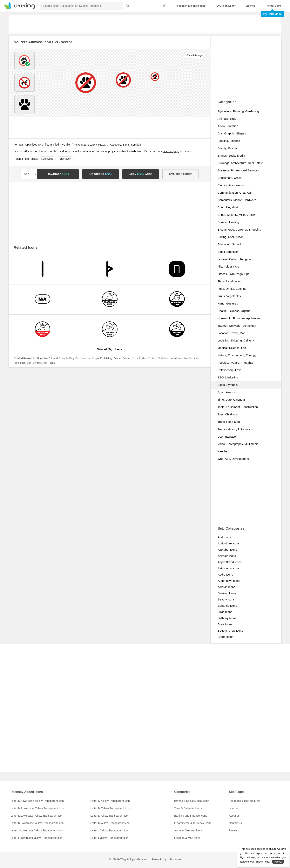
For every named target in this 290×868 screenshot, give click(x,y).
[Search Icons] (81, 6)
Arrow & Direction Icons (188, 830)
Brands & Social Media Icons (192, 801)
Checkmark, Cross (229, 178)
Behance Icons (227, 606)
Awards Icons (226, 587)
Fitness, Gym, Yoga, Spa (234, 274)
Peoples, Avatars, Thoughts (235, 363)
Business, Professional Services (238, 170)
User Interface (227, 437)
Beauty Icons (226, 599)
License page (171, 151)
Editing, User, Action (231, 237)
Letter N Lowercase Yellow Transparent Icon (37, 801)
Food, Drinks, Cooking (232, 289)
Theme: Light (273, 6)
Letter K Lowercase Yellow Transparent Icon (37, 823)
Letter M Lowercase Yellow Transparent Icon (37, 808)
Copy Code (141, 174)
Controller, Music (228, 207)
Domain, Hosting (228, 222)
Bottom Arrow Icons (230, 631)
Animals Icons (227, 556)
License (250, 6)
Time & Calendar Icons (188, 808)
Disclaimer (176, 859)
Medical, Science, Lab (232, 348)
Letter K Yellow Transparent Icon (110, 823)
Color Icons (47, 159)
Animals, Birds (227, 119)
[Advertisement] (145, 24)
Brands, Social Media (231, 156)
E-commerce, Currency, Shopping (239, 230)
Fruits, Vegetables (229, 296)
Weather (223, 451)
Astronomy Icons (229, 568)
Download (58, 174)
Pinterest (234, 830)
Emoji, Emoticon (228, 252)
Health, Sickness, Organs (234, 311)
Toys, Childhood (228, 414)
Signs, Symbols (132, 145)
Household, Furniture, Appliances (239, 318)
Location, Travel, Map (231, 333)
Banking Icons (227, 593)
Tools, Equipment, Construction (238, 407)
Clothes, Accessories (231, 185)
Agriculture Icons (229, 543)
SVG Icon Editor (226, 6)
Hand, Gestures (228, 303)
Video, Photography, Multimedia (238, 444)
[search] (128, 6)
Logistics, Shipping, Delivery (236, 340)
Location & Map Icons (187, 838)
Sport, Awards (227, 392)
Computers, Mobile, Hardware (237, 200)
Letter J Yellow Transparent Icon (110, 830)
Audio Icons (225, 574)
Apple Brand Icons (230, 562)
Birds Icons (225, 612)
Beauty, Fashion (228, 148)
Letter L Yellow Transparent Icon (110, 816)
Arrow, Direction (228, 126)
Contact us (235, 823)
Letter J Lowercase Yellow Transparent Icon (37, 830)
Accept (278, 862)
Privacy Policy (159, 859)
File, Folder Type (228, 266)
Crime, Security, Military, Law (236, 215)
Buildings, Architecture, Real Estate (240, 163)
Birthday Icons (227, 618)
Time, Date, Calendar (231, 400)
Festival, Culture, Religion (234, 259)
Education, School (229, 244)
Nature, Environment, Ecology (237, 355)
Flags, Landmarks (229, 281)
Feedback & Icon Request (191, 6)
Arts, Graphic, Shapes (232, 133)
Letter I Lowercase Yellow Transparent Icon (37, 838)
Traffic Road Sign (229, 422)
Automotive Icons (229, 581)
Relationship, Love (229, 370)
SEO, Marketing (228, 377)
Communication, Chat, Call (235, 193)
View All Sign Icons (110, 349)
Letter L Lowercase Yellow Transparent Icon (37, 816)
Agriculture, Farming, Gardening (238, 111)
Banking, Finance (229, 141)
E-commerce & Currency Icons (193, 823)
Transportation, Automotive (235, 429)
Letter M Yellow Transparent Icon (110, 808)
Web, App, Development (233, 459)
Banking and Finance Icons (191, 816)
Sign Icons (65, 159)
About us (234, 816)
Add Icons (224, 537)
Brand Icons (226, 637)
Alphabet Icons (227, 550)
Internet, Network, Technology (237, 326)
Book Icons (225, 624)
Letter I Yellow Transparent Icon (110, 838)
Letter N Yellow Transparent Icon (110, 801)
